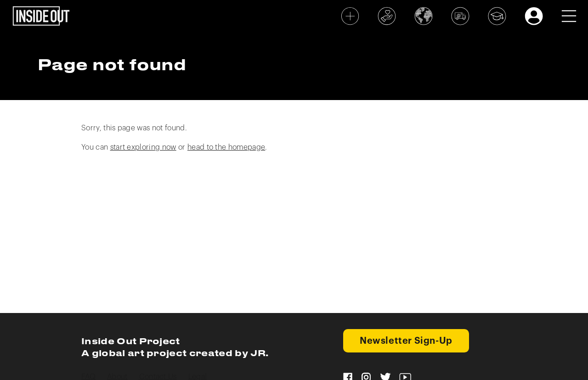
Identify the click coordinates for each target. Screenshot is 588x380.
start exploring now (143, 147)
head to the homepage (226, 147)
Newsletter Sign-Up (406, 341)
